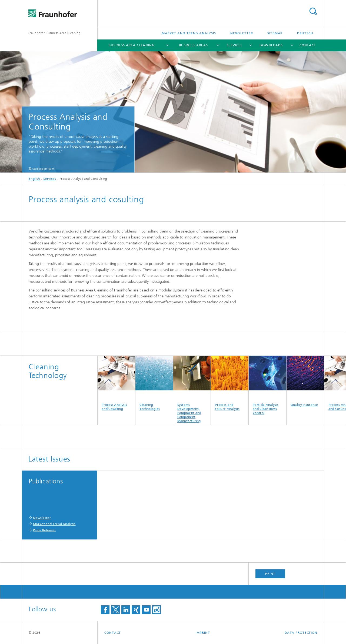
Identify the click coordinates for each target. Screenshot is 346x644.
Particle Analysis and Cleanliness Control (267, 385)
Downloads (271, 45)
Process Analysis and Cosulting (116, 383)
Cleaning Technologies (154, 383)
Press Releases (44, 530)
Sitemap (275, 33)
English (34, 179)
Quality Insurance (305, 381)
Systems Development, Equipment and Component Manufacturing (192, 389)
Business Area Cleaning (132, 45)
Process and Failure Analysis (230, 383)
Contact (308, 45)
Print (270, 574)
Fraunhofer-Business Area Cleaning (54, 33)
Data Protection (301, 633)
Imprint (203, 633)
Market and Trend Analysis (189, 33)
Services (235, 45)
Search (313, 11)
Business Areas (193, 45)
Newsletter (242, 33)
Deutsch (305, 33)
